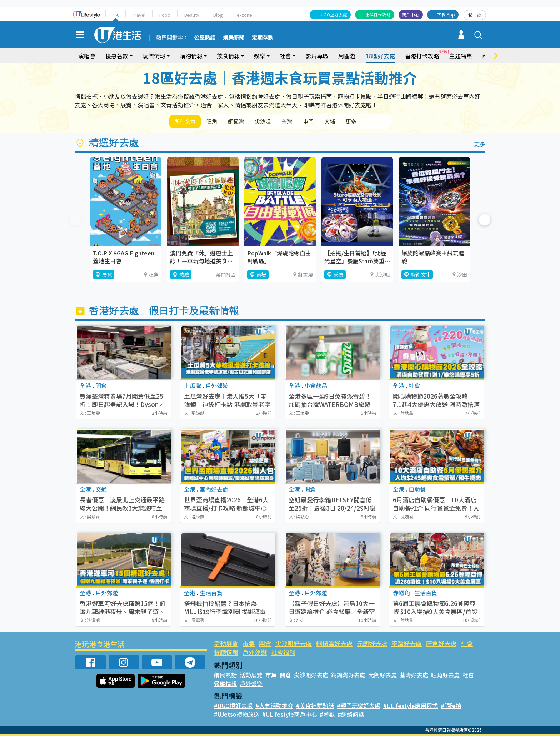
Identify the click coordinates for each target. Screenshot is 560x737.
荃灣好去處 (407, 645)
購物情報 (191, 56)
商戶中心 (411, 14)
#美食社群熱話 (315, 707)
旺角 (218, 122)
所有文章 (187, 122)
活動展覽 (226, 645)
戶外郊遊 (255, 654)
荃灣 (304, 122)
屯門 (329, 122)
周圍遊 (347, 56)
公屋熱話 (205, 38)
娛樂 (260, 56)
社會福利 (283, 654)
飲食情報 (228, 56)
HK (116, 15)
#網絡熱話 (351, 716)
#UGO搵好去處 (233, 707)
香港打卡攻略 (422, 56)
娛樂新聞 (234, 38)
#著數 (327, 716)
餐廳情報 (226, 654)
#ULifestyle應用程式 (411, 707)
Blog (218, 15)
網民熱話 (225, 676)
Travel (139, 15)
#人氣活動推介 (274, 707)
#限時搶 (451, 707)
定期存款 (262, 38)
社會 (285, 56)
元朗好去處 (372, 645)
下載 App (446, 14)
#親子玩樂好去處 (359, 707)
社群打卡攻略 (378, 14)
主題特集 (461, 56)
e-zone (244, 15)
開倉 (265, 645)
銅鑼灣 (246, 122)
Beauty (192, 15)
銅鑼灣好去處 (334, 645)
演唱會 (87, 56)
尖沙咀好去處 (294, 645)
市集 (249, 645)
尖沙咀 (276, 122)
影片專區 (317, 56)
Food (165, 15)
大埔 (354, 122)
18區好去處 (380, 56)
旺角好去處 (441, 645)
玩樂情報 (154, 56)
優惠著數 (117, 56)
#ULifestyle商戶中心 (289, 716)
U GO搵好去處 (333, 14)
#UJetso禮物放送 (237, 716)
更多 (379, 122)
